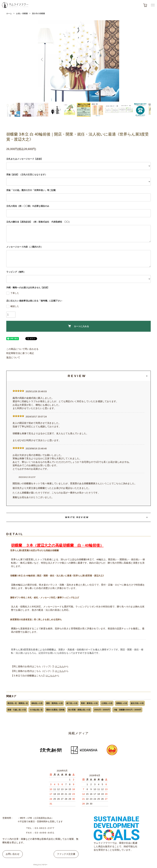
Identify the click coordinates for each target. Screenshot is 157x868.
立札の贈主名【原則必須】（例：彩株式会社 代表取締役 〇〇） (38, 222)
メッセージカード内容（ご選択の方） (25, 247)
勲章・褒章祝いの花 (89, 703)
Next (113, 61)
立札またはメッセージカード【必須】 (25, 159)
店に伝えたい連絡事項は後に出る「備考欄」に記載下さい (34, 301)
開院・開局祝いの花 (54, 703)
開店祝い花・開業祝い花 (18, 703)
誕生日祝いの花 (137, 703)
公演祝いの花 (107, 703)
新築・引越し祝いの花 (17, 710)
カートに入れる (78, 326)
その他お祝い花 (36, 710)
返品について (13, 357)
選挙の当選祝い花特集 (55, 710)
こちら (60, 666)
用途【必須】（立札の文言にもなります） (27, 175)
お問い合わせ (13, 854)
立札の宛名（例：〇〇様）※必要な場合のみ (28, 206)
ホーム (9, 14)
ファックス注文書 (66, 854)
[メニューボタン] (153, 5)
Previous (44, 61)
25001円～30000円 (102, 710)
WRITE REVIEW (77, 517)
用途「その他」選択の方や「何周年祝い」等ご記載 (31, 190)
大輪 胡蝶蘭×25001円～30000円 (127, 710)
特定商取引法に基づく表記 (20, 353)
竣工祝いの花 (72, 703)
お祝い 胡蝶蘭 (22, 14)
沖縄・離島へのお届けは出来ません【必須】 (28, 287)
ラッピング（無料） (16, 272)
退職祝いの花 (122, 703)
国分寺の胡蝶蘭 (38, 14)
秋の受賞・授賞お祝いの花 (79, 710)
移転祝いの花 (37, 703)
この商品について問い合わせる (22, 349)
